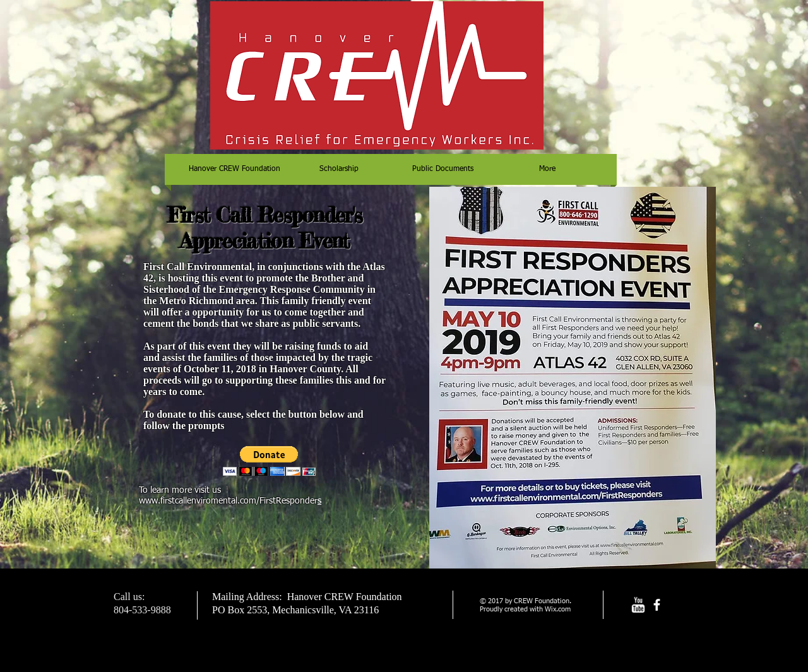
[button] (269, 461)
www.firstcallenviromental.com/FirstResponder (228, 501)
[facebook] (657, 605)
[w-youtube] (638, 605)
